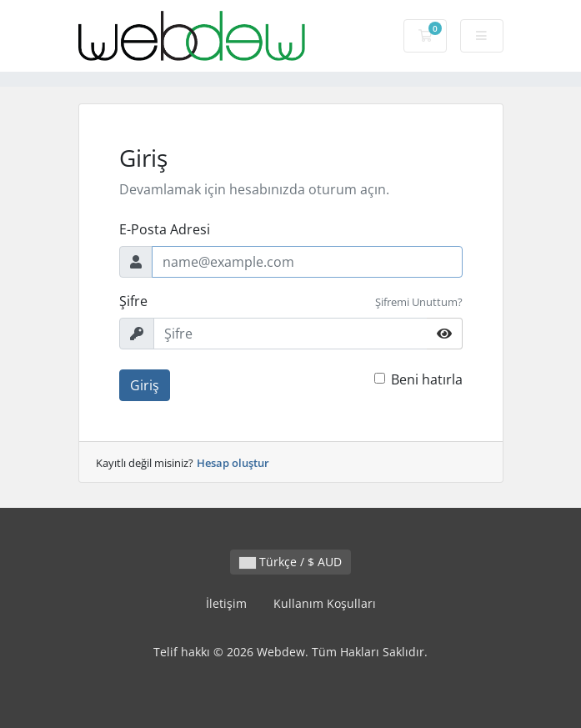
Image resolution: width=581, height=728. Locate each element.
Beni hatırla (427, 379)
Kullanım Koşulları (325, 603)
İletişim (226, 603)
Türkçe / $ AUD (290, 562)
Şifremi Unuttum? (419, 302)
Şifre (133, 301)
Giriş (145, 385)
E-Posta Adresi (165, 229)
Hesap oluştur (233, 463)
